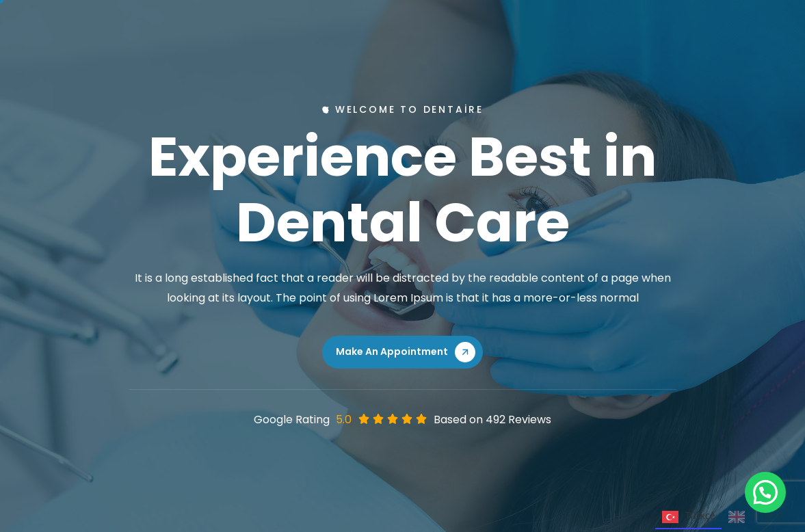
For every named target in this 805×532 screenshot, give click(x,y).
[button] (765, 492)
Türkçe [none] (689, 517)
